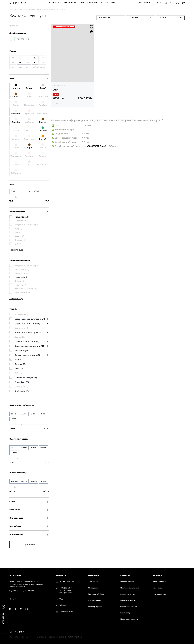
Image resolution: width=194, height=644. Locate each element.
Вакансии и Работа (96, 594)
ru (158, 5)
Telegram (63, 605)
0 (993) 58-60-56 (66, 588)
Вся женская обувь (26, 13)
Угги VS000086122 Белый (94, 150)
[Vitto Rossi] (18, 5)
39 (58, 90)
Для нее (16, 591)
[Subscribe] (38, 599)
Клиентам (125, 575)
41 (65, 90)
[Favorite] (172, 5)
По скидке (134, 22)
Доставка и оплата (128, 594)
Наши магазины (95, 600)
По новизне (104, 22)
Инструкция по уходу (129, 619)
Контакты (61, 575)
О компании (93, 582)
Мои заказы (157, 588)
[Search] (166, 5)
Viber (62, 599)
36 (54, 90)
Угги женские (41, 13)
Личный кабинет (159, 582)
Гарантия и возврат (128, 600)
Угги (56, 94)
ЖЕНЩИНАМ (55, 5)
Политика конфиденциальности (49, 637)
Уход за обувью (89, 5)
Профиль (157, 575)
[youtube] (26, 609)
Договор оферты (95, 607)
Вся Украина (144, 5)
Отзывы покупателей (129, 607)
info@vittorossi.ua (66, 611)
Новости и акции (127, 582)
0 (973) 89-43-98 (66, 593)
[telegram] (21, 609)
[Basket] (183, 5)
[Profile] (178, 5)
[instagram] (11, 609)
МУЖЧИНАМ (71, 5)
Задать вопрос (126, 613)
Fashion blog (109, 5)
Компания (93, 575)
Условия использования (20, 637)
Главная (13, 13)
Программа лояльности (130, 588)
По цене (163, 22)
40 (62, 90)
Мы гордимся (94, 588)
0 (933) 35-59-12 (66, 590)
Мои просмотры (159, 594)
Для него (30, 591)
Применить (29, 549)
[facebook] (16, 609)
